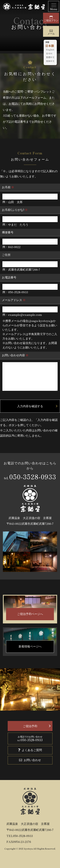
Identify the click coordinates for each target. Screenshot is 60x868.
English (50, 50)
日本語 (50, 46)
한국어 (49, 54)
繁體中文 (50, 57)
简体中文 (50, 61)
